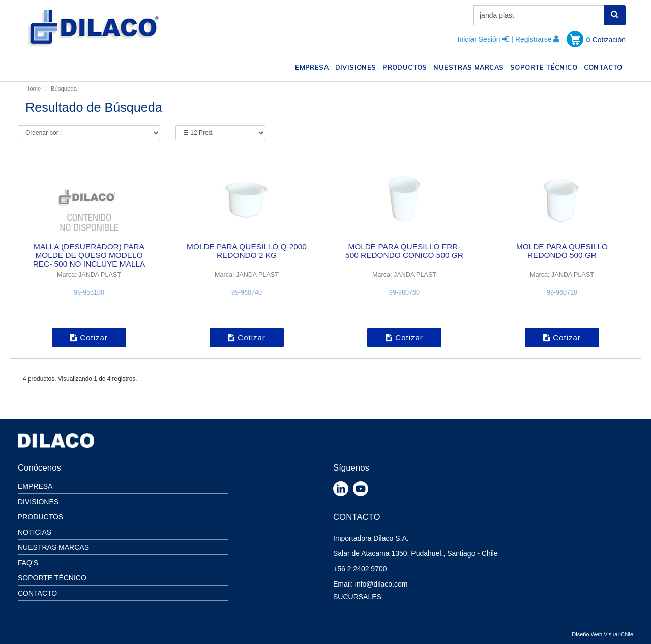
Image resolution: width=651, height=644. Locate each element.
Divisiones (38, 502)
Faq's (28, 563)
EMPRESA (313, 66)
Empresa (35, 486)
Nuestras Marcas (53, 547)
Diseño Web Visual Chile (602, 634)
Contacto (37, 593)
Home (33, 89)
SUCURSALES (357, 597)
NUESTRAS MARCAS (470, 66)
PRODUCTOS (406, 66)
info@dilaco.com (381, 584)
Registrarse (534, 39)
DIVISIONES (357, 66)
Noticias (35, 532)
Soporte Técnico (52, 578)
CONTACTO (605, 66)
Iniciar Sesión (479, 39)
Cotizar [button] (89, 338)
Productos (40, 517)
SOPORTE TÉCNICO (545, 66)
